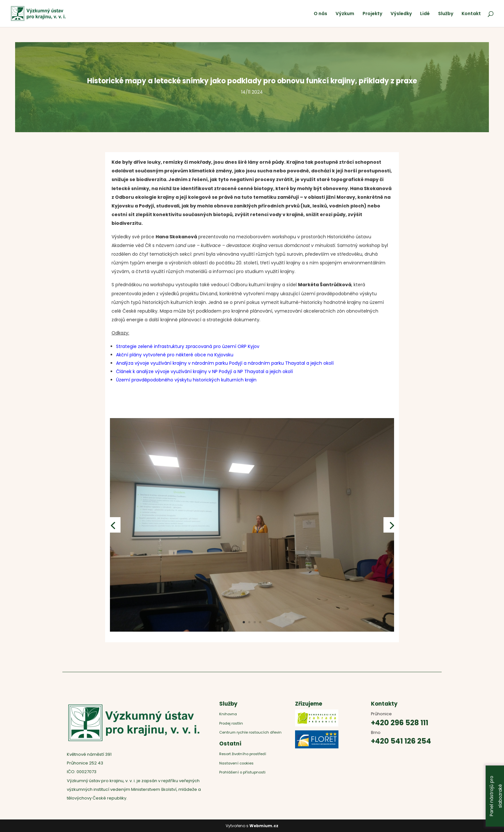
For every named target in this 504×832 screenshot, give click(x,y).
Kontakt (471, 14)
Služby (446, 14)
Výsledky (401, 14)
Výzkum (345, 14)
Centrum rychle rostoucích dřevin (250, 732)
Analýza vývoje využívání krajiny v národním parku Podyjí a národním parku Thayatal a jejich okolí (225, 363)
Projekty (372, 14)
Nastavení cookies (236, 763)
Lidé (425, 14)
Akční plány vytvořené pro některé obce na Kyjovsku (175, 355)
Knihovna (228, 714)
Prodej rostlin (231, 723)
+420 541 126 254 (401, 741)
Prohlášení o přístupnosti (242, 772)
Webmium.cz (264, 826)
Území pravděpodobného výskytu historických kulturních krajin (186, 380)
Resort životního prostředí (243, 754)
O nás (320, 14)
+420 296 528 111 (400, 723)
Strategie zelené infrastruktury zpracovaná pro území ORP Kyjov (188, 346)
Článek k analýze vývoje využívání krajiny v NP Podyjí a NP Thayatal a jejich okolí (204, 371)
